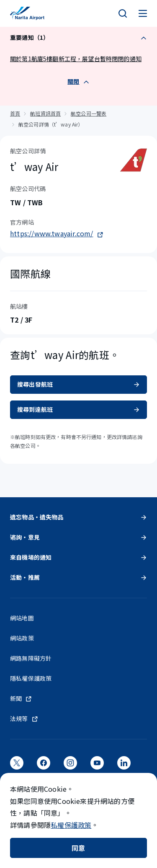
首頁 (15, 113)
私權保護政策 (71, 825)
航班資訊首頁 (45, 113)
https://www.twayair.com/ (57, 233)
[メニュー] (143, 13)
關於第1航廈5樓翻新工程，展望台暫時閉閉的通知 (76, 59)
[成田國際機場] (27, 13)
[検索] (123, 13)
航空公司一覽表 (89, 113)
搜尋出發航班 (78, 384)
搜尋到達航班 (78, 409)
